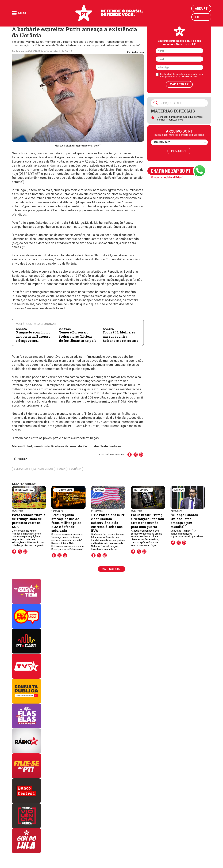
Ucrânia (76, 469)
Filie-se (201, 17)
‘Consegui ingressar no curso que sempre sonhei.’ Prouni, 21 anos (180, 118)
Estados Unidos (43, 469)
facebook (14, 552)
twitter (20, 552)
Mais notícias (111, 569)
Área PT (201, 8)
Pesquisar (179, 151)
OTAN (62, 469)
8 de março (21, 469)
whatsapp (25, 552)
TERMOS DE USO (189, 77)
